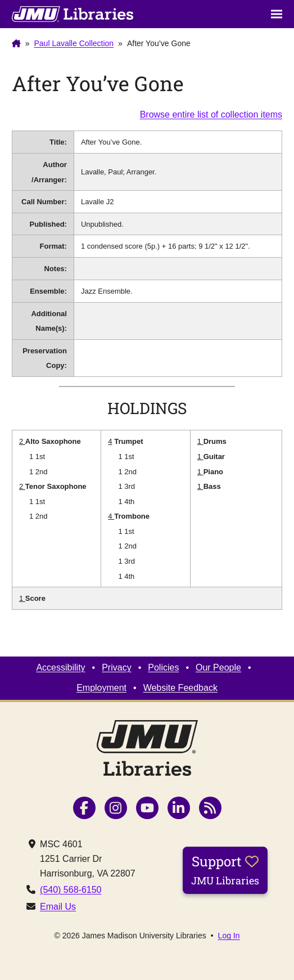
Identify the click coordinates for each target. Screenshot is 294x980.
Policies (163, 667)
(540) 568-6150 (71, 890)
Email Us (58, 907)
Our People (218, 667)
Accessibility (60, 667)
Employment (101, 688)
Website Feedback (180, 688)
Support (225, 870)
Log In (229, 936)
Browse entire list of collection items (211, 114)
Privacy (116, 667)
